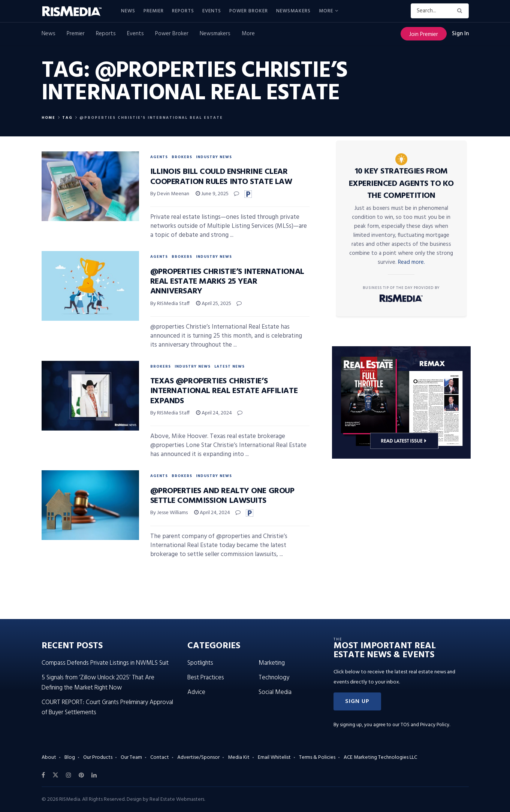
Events (212, 11)
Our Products (98, 757)
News (128, 11)
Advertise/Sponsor (198, 757)
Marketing (272, 663)
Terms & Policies (317, 757)
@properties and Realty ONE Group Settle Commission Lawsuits (222, 496)
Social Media (275, 692)
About (49, 757)
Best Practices (206, 678)
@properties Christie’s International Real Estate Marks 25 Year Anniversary (227, 282)
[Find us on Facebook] (43, 775)
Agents (159, 157)
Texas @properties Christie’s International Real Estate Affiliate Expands (224, 391)
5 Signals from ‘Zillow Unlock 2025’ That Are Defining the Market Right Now (98, 683)
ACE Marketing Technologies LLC (380, 757)
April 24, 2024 (214, 413)
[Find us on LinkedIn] (94, 775)
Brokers (182, 157)
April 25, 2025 (214, 304)
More (326, 11)
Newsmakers (293, 11)
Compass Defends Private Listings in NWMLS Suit (105, 663)
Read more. (411, 262)
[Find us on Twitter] (55, 775)
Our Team (131, 757)
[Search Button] (461, 11)
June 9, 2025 (212, 194)
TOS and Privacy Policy (425, 725)
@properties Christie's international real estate (151, 118)
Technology (274, 678)
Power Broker (249, 11)
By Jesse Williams (169, 513)
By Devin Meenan (170, 194)
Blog (70, 757)
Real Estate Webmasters (177, 799)
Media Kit (239, 757)
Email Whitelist (274, 757)
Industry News (214, 157)
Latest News (230, 366)
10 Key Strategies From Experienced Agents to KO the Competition (401, 184)
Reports (183, 11)
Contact (160, 757)
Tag (67, 118)
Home (49, 118)
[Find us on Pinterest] (81, 775)
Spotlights (200, 663)
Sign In (460, 34)
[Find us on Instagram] (69, 775)
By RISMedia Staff (170, 304)
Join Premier (424, 34)
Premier (154, 11)
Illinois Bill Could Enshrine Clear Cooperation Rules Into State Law (221, 177)
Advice (196, 692)
